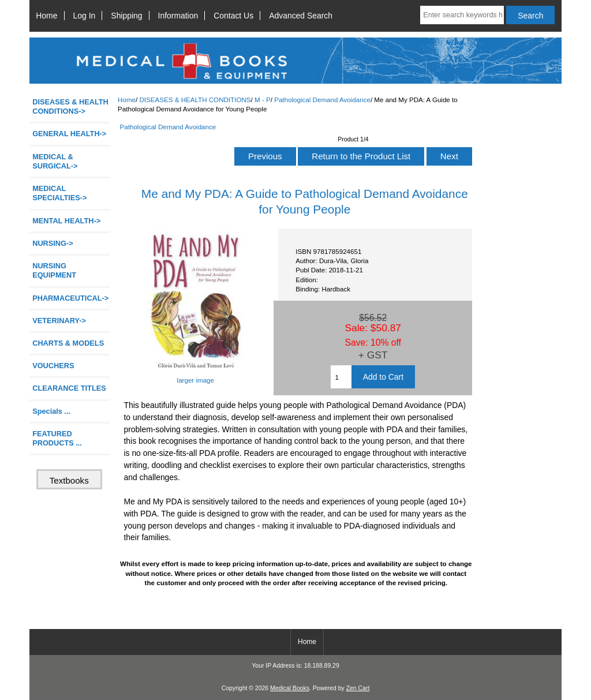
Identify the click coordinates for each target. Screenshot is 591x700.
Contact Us (233, 16)
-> (70, 106)
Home (46, 16)
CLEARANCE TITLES (69, 388)
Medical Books (290, 688)
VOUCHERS (53, 366)
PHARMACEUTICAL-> (70, 298)
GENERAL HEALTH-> (69, 134)
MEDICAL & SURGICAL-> (55, 161)
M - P (263, 100)
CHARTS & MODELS (68, 343)
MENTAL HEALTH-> (66, 221)
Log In (85, 16)
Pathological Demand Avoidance (322, 100)
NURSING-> (53, 243)
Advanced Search (301, 16)
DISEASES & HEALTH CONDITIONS (195, 100)
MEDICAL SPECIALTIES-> (59, 193)
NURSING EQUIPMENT (54, 270)
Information (178, 16)
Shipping (126, 16)
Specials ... (51, 411)
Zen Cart (358, 688)
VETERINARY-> (59, 321)
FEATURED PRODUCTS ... (57, 438)
